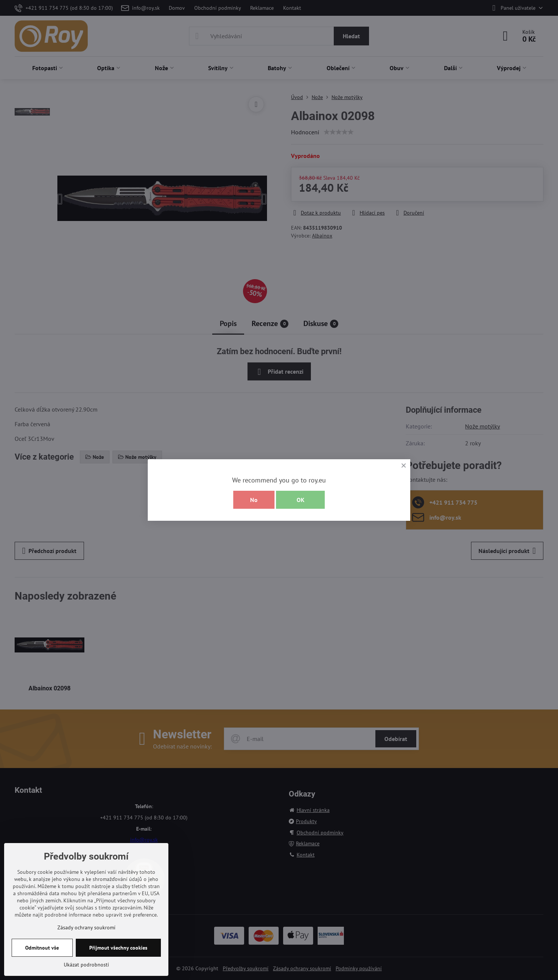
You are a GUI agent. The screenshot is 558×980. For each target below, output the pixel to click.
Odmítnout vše (42, 948)
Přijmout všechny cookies (118, 948)
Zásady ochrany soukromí (86, 927)
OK (301, 500)
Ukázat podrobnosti (86, 965)
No (254, 500)
